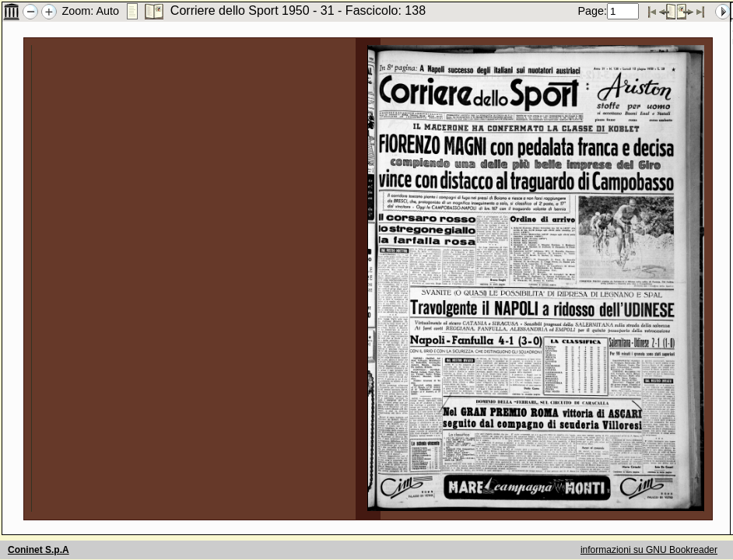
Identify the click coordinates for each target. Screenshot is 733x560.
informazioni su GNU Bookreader (649, 550)
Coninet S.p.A (39, 550)
